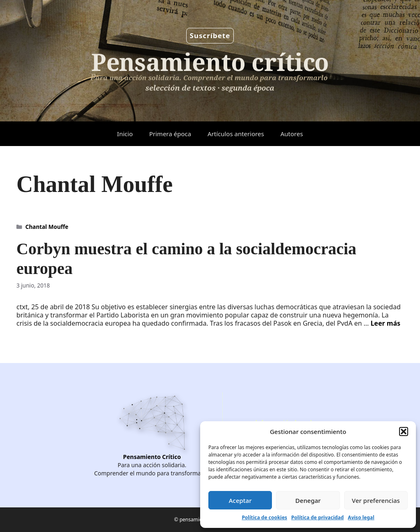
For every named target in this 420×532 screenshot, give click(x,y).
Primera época (170, 134)
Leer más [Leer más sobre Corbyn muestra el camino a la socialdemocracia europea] (385, 323)
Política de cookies (264, 517)
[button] (404, 432)
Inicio (125, 134)
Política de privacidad (317, 517)
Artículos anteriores (236, 134)
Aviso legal (361, 517)
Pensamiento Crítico (152, 457)
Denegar (308, 500)
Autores (292, 134)
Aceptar (240, 500)
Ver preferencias (376, 500)
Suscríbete (210, 35)
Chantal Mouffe (47, 227)
